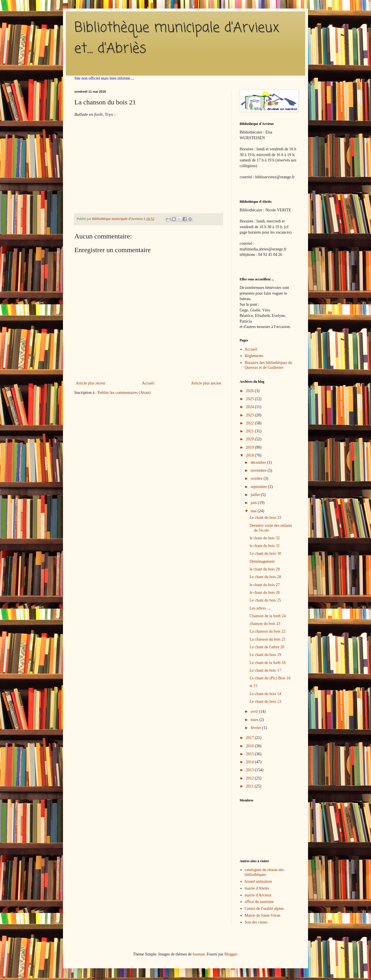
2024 (250, 407)
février (256, 728)
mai (254, 511)
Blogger (231, 954)
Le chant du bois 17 (265, 670)
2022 (250, 423)
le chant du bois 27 (265, 585)
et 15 (254, 686)
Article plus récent (90, 383)
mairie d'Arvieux (258, 895)
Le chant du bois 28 (265, 577)
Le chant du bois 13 (265, 701)
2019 (250, 447)
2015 (250, 754)
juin (254, 503)
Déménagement (262, 561)
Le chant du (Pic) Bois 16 (270, 678)
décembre (259, 462)
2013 (250, 770)
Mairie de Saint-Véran (263, 915)
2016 (250, 746)
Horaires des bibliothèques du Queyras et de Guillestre (269, 365)
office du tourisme (259, 902)
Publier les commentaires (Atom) (124, 393)
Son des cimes (256, 922)
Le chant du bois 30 (265, 553)
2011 (250, 786)
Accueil (148, 383)
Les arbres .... (260, 608)
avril (255, 711)
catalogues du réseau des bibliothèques (264, 872)
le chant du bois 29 (265, 569)
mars (255, 720)
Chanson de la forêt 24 (268, 616)
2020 (250, 439)
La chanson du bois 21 (268, 639)
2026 (250, 391)
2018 (250, 455)
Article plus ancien (206, 383)
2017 (250, 738)
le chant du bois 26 (265, 593)
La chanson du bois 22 (268, 631)
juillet (256, 495)
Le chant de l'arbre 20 (267, 647)
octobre (257, 478)
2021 (250, 431)
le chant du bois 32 (265, 538)
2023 (250, 415)
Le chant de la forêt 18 (268, 663)
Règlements (254, 356)
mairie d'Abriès (257, 888)
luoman (199, 954)
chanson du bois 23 (265, 624)
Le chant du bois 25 (265, 600)
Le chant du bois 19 (265, 655)
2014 (250, 762)
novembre (259, 470)
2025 (250, 399)
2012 (250, 778)
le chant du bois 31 (265, 546)
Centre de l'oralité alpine (264, 909)
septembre (259, 487)
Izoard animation (258, 881)
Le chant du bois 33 (265, 518)
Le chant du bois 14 (265, 694)
